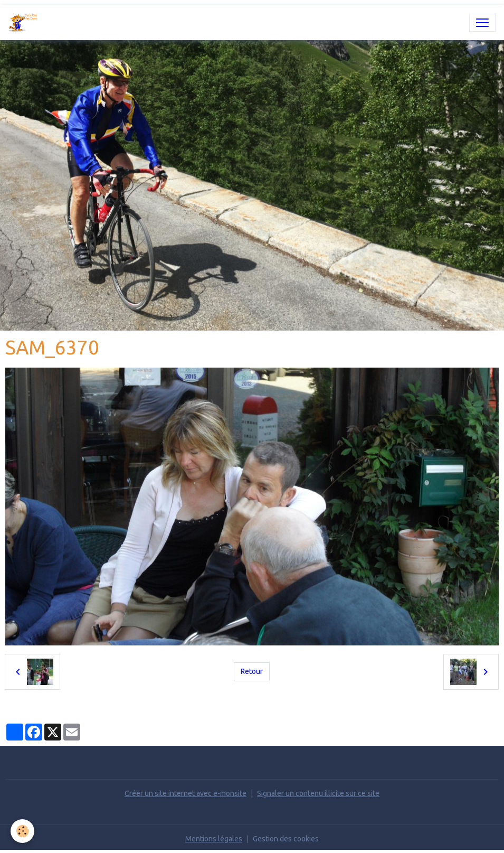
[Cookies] (22, 831)
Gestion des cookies (286, 839)
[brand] (26, 23)
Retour (252, 671)
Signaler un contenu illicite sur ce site (318, 793)
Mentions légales (214, 839)
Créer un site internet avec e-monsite (186, 793)
